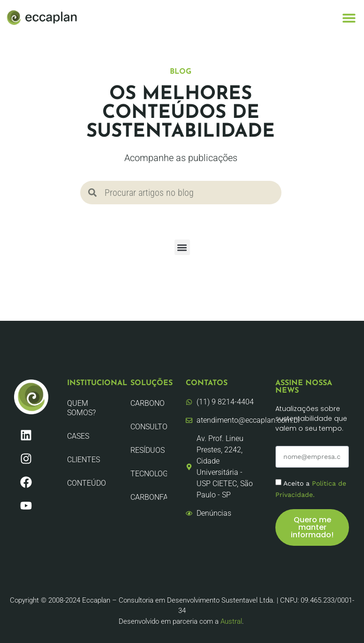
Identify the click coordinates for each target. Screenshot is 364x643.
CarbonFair (149, 497)
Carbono (148, 403)
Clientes (83, 460)
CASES (78, 436)
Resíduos (148, 450)
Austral (231, 621)
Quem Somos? (81, 408)
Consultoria (149, 427)
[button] (349, 18)
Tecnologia (149, 474)
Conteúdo (87, 483)
